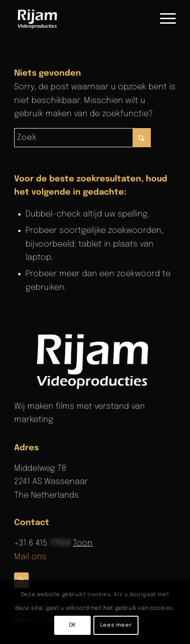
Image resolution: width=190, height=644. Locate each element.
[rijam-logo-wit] (95, 360)
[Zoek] (82, 138)
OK (72, 625)
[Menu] (163, 19)
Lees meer (116, 625)
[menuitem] (163, 19)
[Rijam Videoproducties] (79, 19)
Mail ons (30, 557)
